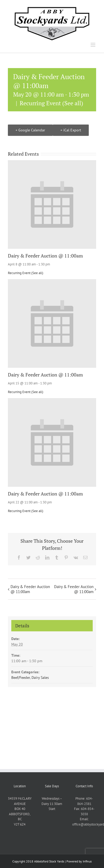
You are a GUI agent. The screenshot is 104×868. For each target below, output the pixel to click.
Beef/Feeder (21, 678)
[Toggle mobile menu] (93, 45)
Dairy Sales (40, 678)
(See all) (73, 103)
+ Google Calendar (30, 130)
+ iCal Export (71, 130)
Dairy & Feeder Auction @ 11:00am (45, 256)
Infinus (87, 861)
